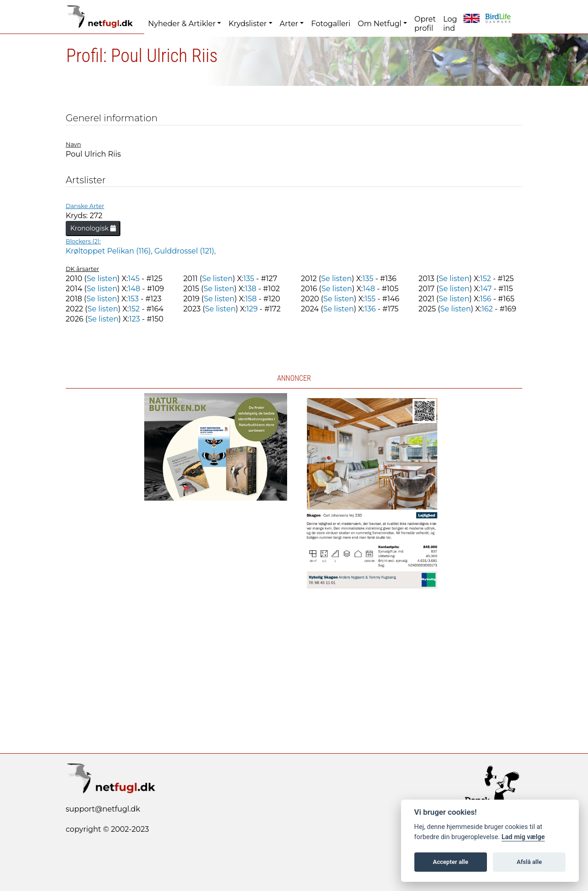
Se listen (102, 279)
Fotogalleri (331, 24)
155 (370, 299)
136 (370, 309)
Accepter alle (450, 862)
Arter (289, 24)
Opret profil (425, 24)
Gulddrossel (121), (185, 251)
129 (252, 309)
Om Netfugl (380, 24)
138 (251, 289)
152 (486, 279)
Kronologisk (93, 228)
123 (135, 319)
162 (487, 309)
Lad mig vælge (523, 837)
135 (249, 279)
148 (134, 289)
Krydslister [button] (247, 24)
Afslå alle (529, 862)
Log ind (450, 24)
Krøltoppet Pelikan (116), (110, 251)
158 (251, 299)
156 (486, 299)
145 (134, 279)
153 (133, 299)
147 (486, 289)
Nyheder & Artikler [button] (182, 24)
